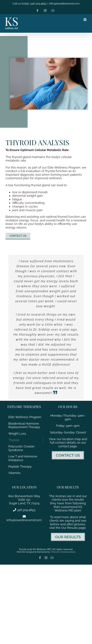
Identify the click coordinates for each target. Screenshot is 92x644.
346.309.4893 (24, 510)
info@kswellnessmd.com (64, 4)
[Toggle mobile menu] (85, 20)
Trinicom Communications (63, 552)
